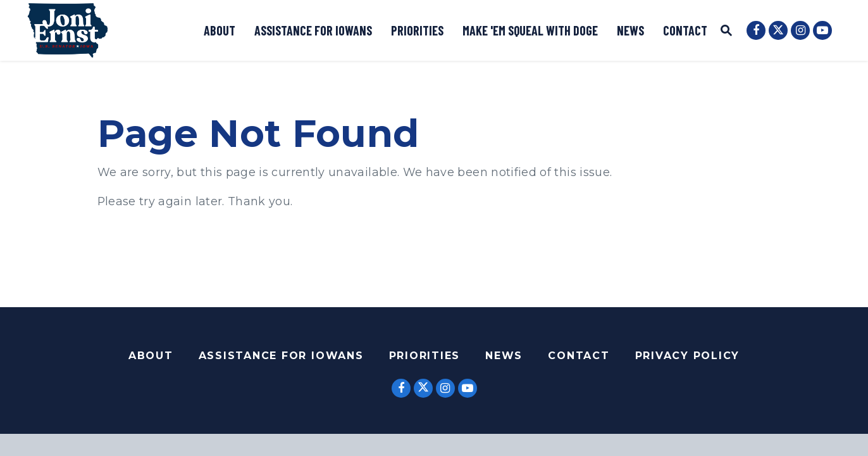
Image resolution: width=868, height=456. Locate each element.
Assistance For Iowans (281, 356)
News (630, 30)
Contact (685, 30)
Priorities (417, 30)
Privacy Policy (688, 356)
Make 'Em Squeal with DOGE (530, 30)
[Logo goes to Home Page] (68, 30)
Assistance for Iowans (313, 30)
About (220, 30)
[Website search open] (726, 32)
